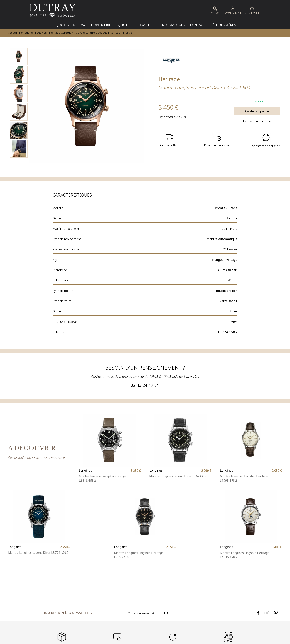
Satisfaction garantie (266, 145)
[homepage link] (53, 11)
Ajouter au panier (257, 111)
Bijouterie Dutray (70, 25)
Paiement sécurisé (216, 145)
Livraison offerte (170, 145)
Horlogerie (101, 25)
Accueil (12, 33)
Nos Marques (173, 25)
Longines (41, 33)
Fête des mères (223, 25)
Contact (198, 25)
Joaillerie (148, 25)
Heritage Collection (61, 33)
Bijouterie (125, 25)
